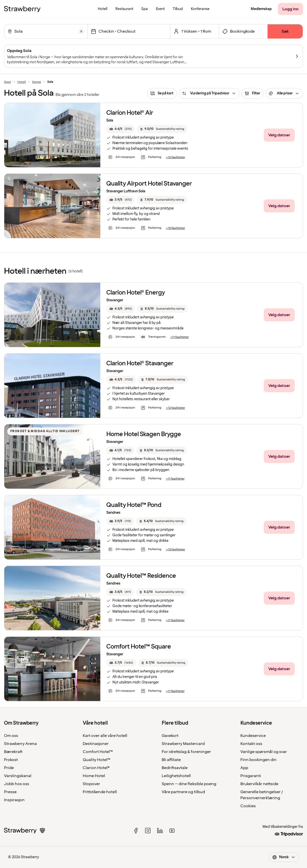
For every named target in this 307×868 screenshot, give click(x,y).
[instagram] (148, 831)
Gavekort (170, 736)
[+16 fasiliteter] (176, 157)
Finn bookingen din (258, 760)
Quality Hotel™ (97, 760)
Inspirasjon (14, 800)
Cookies (248, 806)
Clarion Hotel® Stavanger (140, 363)
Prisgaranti (251, 776)
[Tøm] (81, 31)
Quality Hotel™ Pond (134, 505)
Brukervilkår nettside (259, 784)
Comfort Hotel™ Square (139, 647)
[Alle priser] (284, 93)
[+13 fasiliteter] (176, 550)
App (244, 768)
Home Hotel (94, 776)
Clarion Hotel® (96, 768)
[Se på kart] (162, 93)
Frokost (11, 760)
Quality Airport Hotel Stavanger (149, 184)
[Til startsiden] (22, 9)
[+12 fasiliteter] (176, 408)
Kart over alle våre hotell (105, 736)
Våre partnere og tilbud (183, 792)
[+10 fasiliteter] (176, 228)
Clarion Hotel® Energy (136, 293)
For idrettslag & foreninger (186, 752)
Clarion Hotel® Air (130, 113)
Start (8, 82)
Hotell (22, 82)
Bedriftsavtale (175, 768)
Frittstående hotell (100, 792)
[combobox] (45, 31)
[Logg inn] (290, 9)
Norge (37, 82)
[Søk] (285, 31)
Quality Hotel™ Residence (141, 576)
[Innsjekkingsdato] (132, 31)
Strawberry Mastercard (183, 744)
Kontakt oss (251, 744)
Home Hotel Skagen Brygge (144, 434)
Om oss (11, 736)
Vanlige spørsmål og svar (264, 752)
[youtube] (172, 831)
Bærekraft (13, 752)
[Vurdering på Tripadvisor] (209, 93)
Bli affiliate (171, 760)
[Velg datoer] (279, 135)
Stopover (91, 784)
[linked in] (160, 831)
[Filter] (253, 93)
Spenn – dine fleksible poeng (189, 784)
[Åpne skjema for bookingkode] (243, 31)
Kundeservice (253, 736)
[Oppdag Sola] (154, 56)
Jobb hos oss (17, 784)
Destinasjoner (96, 744)
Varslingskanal (18, 776)
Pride (9, 768)
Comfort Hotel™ (98, 752)
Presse (10, 792)
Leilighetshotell (176, 776)
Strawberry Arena (20, 744)
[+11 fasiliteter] (180, 337)
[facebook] (136, 831)
